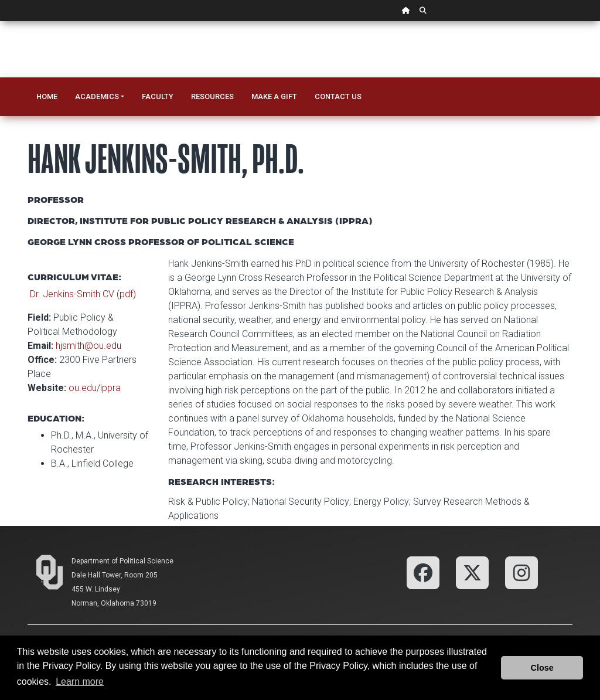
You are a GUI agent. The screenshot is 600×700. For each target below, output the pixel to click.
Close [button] (542, 668)
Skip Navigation (0, 21)
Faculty (158, 96)
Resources (212, 96)
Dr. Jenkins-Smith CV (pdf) (83, 294)
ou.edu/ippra (95, 388)
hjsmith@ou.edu (88, 346)
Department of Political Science (122, 561)
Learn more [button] (80, 682)
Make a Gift (274, 96)
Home (47, 96)
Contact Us (338, 96)
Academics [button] (97, 96)
